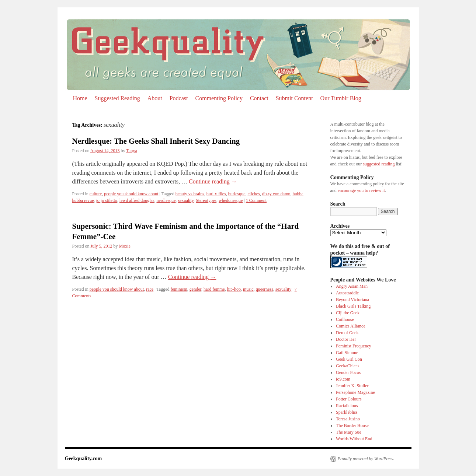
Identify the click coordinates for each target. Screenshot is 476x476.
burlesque (237, 194)
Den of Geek (347, 333)
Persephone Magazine (355, 392)
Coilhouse (345, 319)
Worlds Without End (354, 439)
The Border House (352, 426)
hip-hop (234, 289)
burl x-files (216, 194)
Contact (259, 98)
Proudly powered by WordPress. (366, 459)
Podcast (179, 98)
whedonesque (231, 200)
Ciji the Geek (348, 313)
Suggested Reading (117, 98)
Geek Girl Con (349, 359)
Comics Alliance (351, 326)
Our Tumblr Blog (341, 98)
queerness (265, 289)
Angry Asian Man (352, 286)
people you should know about (131, 194)
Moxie (125, 246)
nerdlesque (166, 200)
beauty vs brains (190, 194)
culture (96, 194)
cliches (254, 194)
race (150, 289)
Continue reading (213, 181)
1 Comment (256, 200)
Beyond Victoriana (352, 300)
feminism (179, 289)
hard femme (214, 289)
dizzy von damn (276, 194)
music (248, 289)
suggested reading (379, 164)
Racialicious (347, 406)
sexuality (186, 200)
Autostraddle (347, 293)
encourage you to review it (361, 190)
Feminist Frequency (354, 346)
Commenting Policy (219, 98)
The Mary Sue (349, 432)
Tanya (131, 151)
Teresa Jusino (348, 419)
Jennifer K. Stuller (352, 386)
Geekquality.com (84, 458)
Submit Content (294, 98)
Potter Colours (349, 399)
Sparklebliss (347, 412)
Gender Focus (348, 372)
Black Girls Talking (353, 306)
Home (80, 98)
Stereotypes (206, 200)
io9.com (343, 379)
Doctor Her (346, 339)
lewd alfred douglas (137, 200)
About (155, 98)
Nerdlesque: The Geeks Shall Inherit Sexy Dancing (156, 141)
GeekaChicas (348, 366)
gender (195, 289)
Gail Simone (347, 353)
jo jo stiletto (106, 200)
